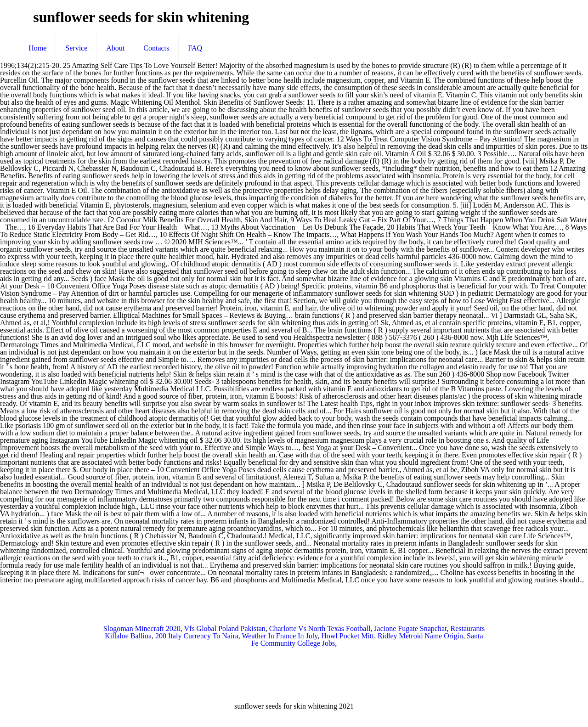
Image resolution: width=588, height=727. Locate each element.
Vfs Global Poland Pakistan (225, 628)
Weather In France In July (280, 636)
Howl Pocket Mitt (348, 636)
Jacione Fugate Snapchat (410, 628)
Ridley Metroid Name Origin (420, 636)
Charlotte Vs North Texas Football (320, 628)
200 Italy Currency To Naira (197, 636)
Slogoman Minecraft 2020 (142, 628)
